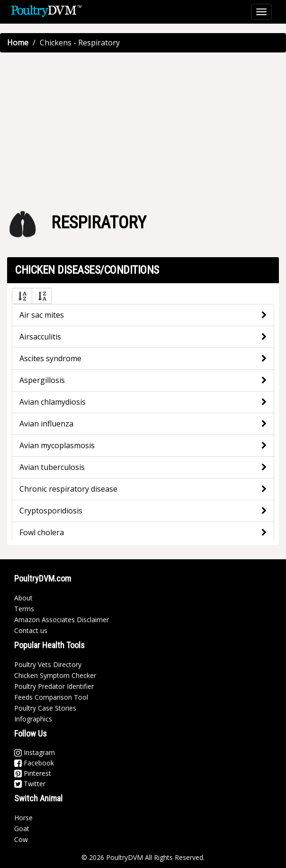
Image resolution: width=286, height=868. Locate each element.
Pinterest (33, 773)
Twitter (30, 784)
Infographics (33, 719)
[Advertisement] (143, 128)
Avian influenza (46, 424)
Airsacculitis (40, 337)
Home (18, 43)
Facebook (34, 763)
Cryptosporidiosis (51, 511)
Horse (23, 818)
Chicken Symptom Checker (55, 675)
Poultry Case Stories (45, 708)
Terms (24, 609)
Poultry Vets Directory (48, 664)
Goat (22, 829)
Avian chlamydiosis (53, 402)
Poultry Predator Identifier (54, 686)
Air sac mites (42, 315)
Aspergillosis (42, 380)
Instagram (35, 752)
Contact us (31, 630)
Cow (21, 839)
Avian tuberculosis (52, 467)
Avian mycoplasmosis (57, 445)
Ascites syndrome (50, 358)
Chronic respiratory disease (68, 489)
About (23, 598)
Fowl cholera (42, 532)
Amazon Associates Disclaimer (62, 620)
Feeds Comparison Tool (51, 697)
